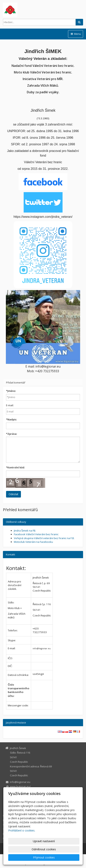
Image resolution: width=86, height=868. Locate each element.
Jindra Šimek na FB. (25, 531)
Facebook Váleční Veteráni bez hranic (36, 534)
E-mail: (10, 405)
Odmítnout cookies (44, 849)
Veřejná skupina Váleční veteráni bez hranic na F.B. (44, 538)
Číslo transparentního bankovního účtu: (19, 690)
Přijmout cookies (44, 857)
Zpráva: (12, 434)
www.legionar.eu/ (20, 786)
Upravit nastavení (44, 841)
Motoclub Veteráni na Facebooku (33, 542)
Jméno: (11, 391)
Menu (76, 34)
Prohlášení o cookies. (22, 830)
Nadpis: (11, 419)
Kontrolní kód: (15, 467)
